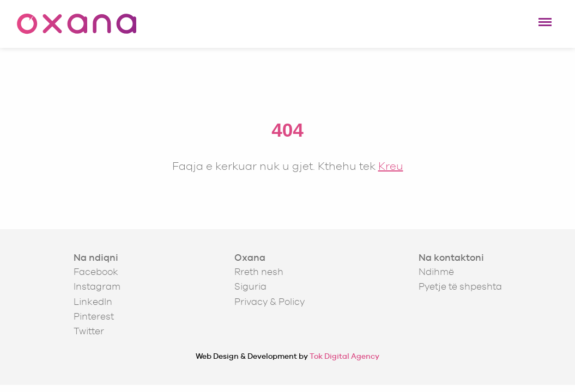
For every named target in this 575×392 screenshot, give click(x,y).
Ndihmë (436, 272)
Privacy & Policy (270, 302)
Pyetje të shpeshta (460, 286)
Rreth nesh (259, 272)
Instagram (97, 286)
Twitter (89, 331)
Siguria (250, 286)
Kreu (391, 166)
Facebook (96, 272)
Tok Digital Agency (344, 356)
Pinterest (94, 316)
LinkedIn (93, 302)
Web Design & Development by (287, 356)
